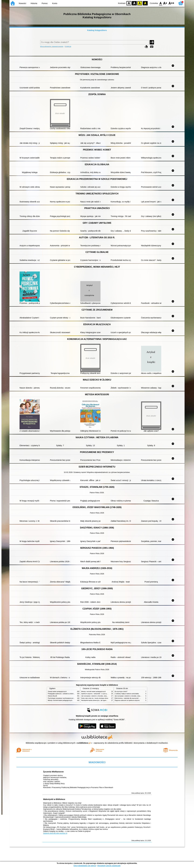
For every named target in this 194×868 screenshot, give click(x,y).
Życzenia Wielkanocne (53, 772)
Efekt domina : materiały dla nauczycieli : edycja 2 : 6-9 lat (132, 698)
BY (145, 3)
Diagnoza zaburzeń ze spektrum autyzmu (127, 700)
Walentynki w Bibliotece (54, 799)
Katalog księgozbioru (97, 30)
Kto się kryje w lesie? (121, 692)
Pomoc (45, 3)
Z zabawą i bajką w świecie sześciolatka (127, 694)
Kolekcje (68, 46)
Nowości (22, 3)
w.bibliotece (84, 743)
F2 (171, 3)
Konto (55, 3)
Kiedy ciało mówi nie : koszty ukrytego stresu (95, 698)
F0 (161, 3)
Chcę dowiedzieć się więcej (85, 866)
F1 (165, 3)
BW (134, 3)
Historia (34, 3)
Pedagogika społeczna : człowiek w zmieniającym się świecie (66, 694)
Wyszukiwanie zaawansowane (52, 46)
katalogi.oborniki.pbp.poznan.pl (55, 833)
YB (140, 3)
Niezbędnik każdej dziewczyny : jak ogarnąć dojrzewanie (98, 700)
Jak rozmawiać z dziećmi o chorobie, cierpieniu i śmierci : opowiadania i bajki (104, 696)
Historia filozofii (52, 696)
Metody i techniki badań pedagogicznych (60, 700)
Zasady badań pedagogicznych (57, 692)
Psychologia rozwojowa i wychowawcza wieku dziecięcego (65, 698)
